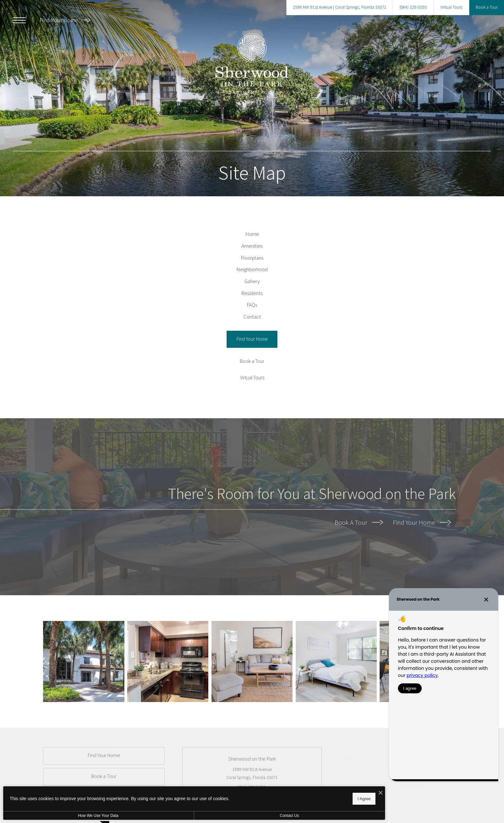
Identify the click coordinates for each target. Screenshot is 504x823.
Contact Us (171, 816)
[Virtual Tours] (252, 430)
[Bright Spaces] (252, 715)
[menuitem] (252, 238)
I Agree (207, 797)
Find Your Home (65, 20)
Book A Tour (359, 575)
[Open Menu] (19, 20)
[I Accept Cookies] (224, 791)
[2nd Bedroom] (336, 715)
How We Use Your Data (59, 816)
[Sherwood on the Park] (169, 715)
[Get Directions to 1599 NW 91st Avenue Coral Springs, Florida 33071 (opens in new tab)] (340, 8)
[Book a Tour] (252, 414)
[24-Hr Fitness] (85, 715)
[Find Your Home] (252, 392)
